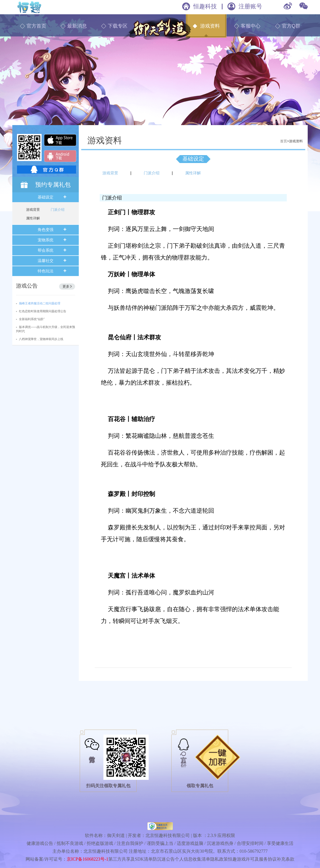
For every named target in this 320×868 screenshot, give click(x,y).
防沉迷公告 (164, 859)
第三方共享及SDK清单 (130, 859)
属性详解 (33, 218)
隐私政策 (219, 859)
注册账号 (250, 6)
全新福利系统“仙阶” (32, 319)
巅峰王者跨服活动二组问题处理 (40, 303)
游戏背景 (33, 210)
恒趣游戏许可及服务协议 (252, 859)
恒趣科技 (205, 6)
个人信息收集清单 (192, 859)
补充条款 (286, 859)
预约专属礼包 (53, 185)
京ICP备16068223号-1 (88, 859)
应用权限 (226, 835)
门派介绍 (58, 210)
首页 (284, 141)
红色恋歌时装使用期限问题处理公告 (43, 311)
